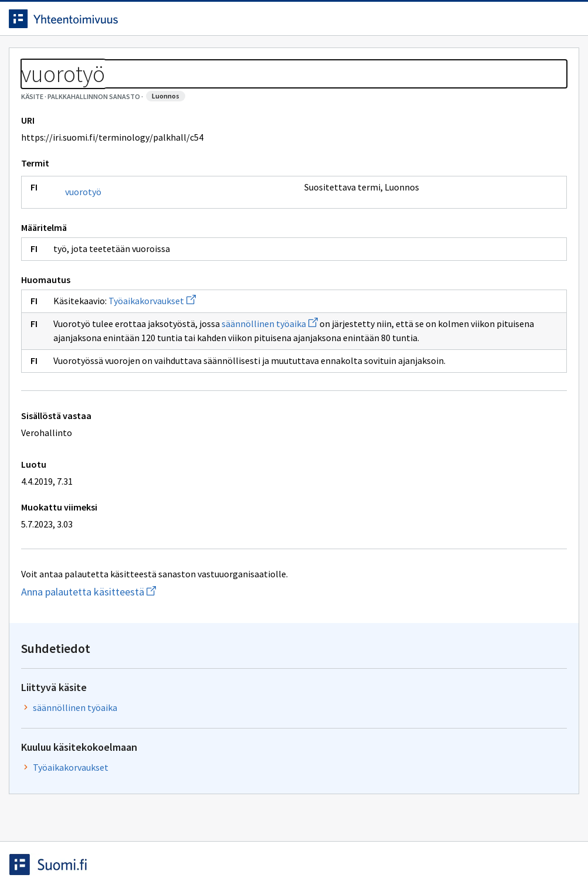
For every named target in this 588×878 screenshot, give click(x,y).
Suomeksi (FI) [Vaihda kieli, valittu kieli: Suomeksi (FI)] (392, 23)
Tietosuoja (153, 844)
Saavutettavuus (246, 844)
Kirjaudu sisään (522, 23)
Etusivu (37, 59)
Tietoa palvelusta (187, 59)
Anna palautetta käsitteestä (144, 673)
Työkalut (102, 59)
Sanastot (36, 88)
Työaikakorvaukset (161, 354)
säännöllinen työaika (278, 377)
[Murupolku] (294, 88)
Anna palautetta (59, 844)
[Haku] (327, 23)
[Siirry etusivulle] (87, 23)
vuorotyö (92, 245)
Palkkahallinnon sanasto (119, 88)
